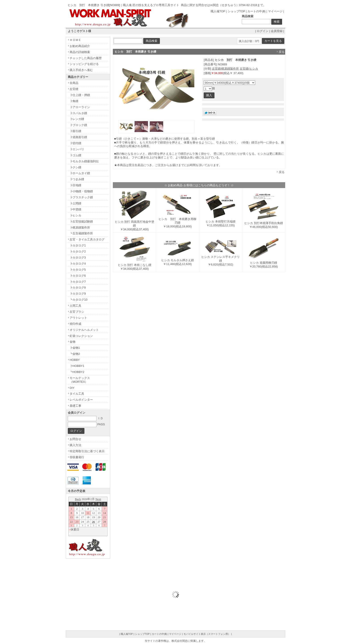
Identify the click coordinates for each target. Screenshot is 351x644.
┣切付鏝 (75, 143)
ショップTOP (236, 11)
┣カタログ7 (78, 282)
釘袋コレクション (81, 336)
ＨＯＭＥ (75, 40)
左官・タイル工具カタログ (87, 239)
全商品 (74, 83)
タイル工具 (77, 394)
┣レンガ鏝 (77, 119)
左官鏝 (74, 89)
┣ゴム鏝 (75, 155)
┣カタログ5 (78, 270)
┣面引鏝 (75, 131)
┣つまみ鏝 (77, 179)
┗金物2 (75, 354)
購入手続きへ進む (81, 70)
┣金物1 (75, 348)
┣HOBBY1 (77, 366)
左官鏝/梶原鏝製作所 (226, 69)
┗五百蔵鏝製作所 (81, 233)
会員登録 (277, 31)
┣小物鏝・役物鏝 (81, 191)
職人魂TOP (218, 11)
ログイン (263, 31)
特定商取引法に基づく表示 (87, 451)
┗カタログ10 (78, 300)
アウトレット (78, 318)
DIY (72, 388)
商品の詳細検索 (80, 52)
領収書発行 (77, 457)
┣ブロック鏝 (78, 125)
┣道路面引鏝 (78, 137)
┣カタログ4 (78, 264)
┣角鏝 (74, 101)
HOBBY (75, 360)
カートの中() (256, 11)
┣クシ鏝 (75, 167)
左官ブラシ (77, 312)
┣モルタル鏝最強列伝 (84, 161)
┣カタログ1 (78, 245)
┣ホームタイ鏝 (80, 173)
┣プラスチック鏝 (81, 197)
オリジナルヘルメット (84, 330)
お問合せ (75, 439)
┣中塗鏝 (75, 209)
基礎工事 (75, 406)
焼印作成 (75, 324)
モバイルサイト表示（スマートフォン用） (207, 634)
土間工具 (75, 306)
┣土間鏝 (75, 203)
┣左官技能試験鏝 (81, 221)
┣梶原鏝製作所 (80, 228)
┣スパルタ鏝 (78, 113)
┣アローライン (80, 107)
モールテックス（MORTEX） (80, 380)
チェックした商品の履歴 (86, 58)
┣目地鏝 (75, 185)
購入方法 (75, 445)
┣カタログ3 (78, 258)
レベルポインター (81, 400)
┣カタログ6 (78, 276)
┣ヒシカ (75, 215)
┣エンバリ (77, 149)
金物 (73, 342)
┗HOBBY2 (77, 372)
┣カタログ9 (78, 294)
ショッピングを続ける (84, 64)
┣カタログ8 (78, 288)
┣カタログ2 (78, 251)
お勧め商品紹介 (80, 46)
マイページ (275, 11)
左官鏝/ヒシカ (249, 69)
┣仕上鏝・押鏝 (80, 95)
